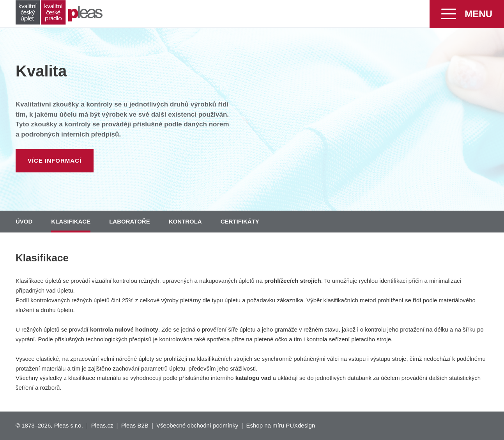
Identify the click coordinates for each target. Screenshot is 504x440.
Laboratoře (129, 221)
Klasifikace (71, 221)
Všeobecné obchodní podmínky (197, 425)
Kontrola (185, 221)
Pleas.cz (102, 425)
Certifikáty (240, 221)
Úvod (24, 221)
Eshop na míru (265, 425)
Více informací (55, 161)
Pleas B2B (135, 425)
